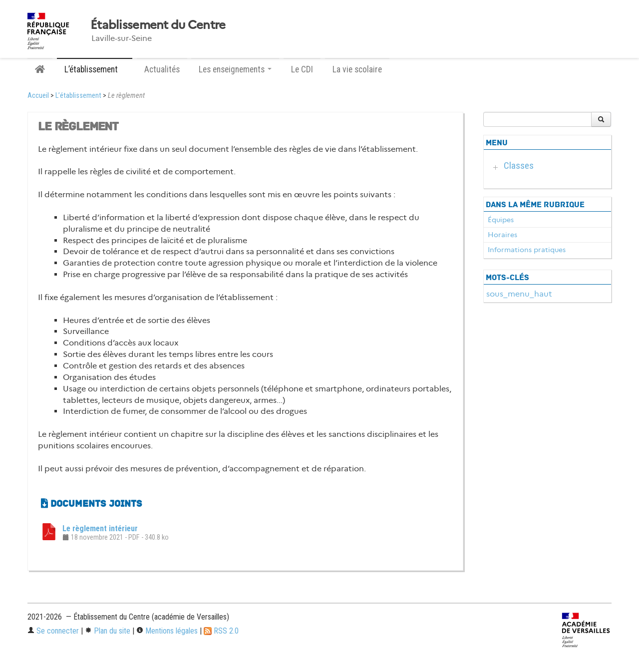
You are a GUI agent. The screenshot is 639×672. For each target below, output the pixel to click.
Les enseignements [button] (235, 69)
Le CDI (302, 69)
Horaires (502, 235)
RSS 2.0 (221, 631)
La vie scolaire (357, 69)
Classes (519, 166)
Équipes (501, 220)
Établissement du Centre (158, 25)
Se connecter (53, 631)
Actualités (162, 69)
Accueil (38, 96)
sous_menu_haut (519, 294)
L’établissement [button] (95, 69)
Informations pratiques (527, 250)
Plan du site (108, 631)
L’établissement (78, 96)
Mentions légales (167, 631)
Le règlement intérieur (100, 528)
